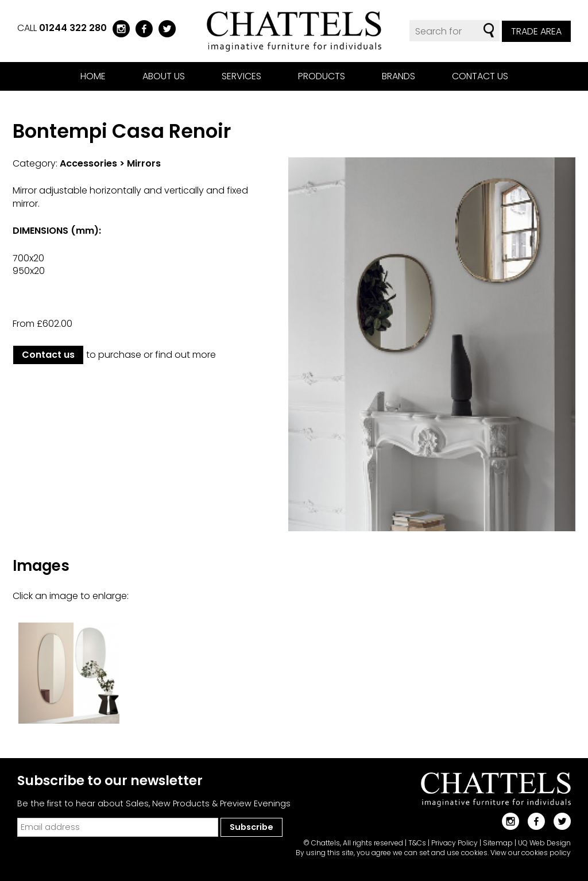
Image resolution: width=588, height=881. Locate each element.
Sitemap (498, 843)
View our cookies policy (531, 853)
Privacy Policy (454, 843)
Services (241, 76)
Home (93, 76)
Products (322, 76)
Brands (399, 76)
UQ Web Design (544, 843)
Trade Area (536, 31)
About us (164, 76)
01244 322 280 (73, 28)
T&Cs (417, 843)
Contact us (480, 76)
